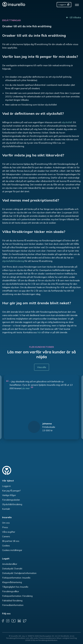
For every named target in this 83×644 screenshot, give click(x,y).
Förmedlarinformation (13, 605)
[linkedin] (19, 621)
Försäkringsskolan (11, 500)
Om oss (6, 523)
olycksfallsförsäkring (13, 261)
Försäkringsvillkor (11, 591)
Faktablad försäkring (12, 601)
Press (5, 527)
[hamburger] (78, 5)
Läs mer (25, 388)
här (39, 332)
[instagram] (8, 621)
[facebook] (3, 621)
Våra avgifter (9, 532)
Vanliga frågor (9, 495)
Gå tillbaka (75, 17)
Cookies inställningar (12, 550)
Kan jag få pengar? (11, 491)
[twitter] (25, 621)
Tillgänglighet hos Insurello (15, 587)
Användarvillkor (10, 564)
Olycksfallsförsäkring (12, 504)
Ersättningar (11, 20)
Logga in (6, 486)
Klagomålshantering (12, 582)
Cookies (6, 546)
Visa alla (42, 367)
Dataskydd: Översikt (12, 569)
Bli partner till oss (11, 541)
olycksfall (67, 122)
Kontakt (6, 509)
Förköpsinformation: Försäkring (17, 596)
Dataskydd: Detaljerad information (19, 573)
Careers (6, 536)
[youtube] (13, 621)
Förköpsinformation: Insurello (16, 578)
